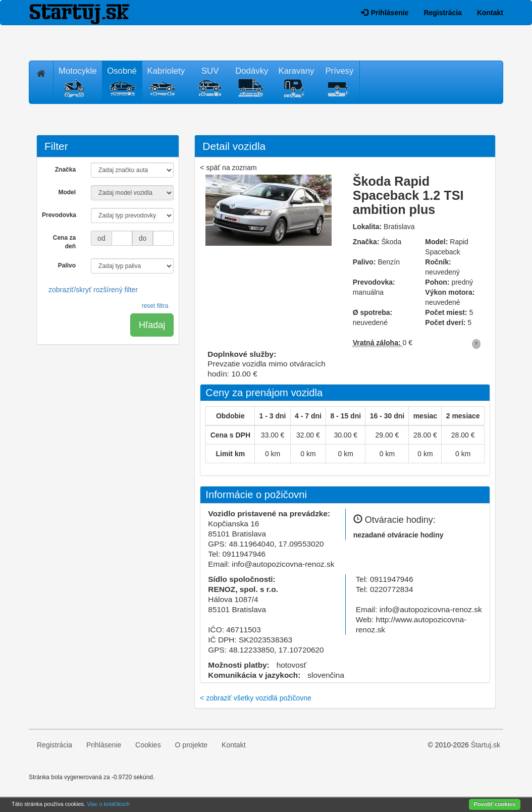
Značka (65, 170)
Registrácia (442, 13)
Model (67, 192)
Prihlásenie (385, 13)
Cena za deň (64, 242)
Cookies (148, 745)
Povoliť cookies (495, 804)
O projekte (192, 745)
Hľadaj (152, 325)
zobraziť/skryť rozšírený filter (93, 290)
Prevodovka (59, 215)
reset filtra (155, 306)
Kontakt (490, 13)
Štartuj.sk (486, 745)
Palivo (67, 265)
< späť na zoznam (228, 168)
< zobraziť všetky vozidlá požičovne (255, 698)
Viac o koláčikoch (108, 804)
